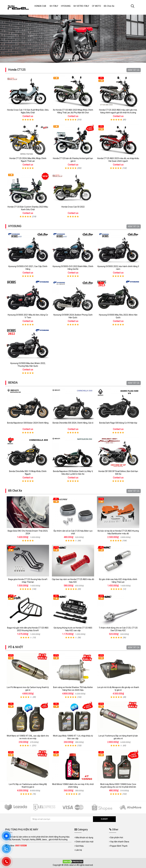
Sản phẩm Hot (117, 838)
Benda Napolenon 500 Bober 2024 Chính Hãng (28, 423)
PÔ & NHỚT (16, 647)
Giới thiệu (80, 846)
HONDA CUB (40, 6)
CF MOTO (96, 6)
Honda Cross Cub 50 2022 (73, 207)
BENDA (13, 383)
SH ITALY (54, 6)
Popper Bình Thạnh (119, 846)
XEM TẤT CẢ (134, 70)
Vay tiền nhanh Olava (120, 842)
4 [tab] (77, 60)
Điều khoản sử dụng (84, 838)
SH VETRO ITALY (81, 6)
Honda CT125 (17, 70)
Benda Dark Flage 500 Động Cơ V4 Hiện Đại (118, 423)
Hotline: (17, 846)
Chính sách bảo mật (84, 842)
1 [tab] (69, 60)
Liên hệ (79, 850)
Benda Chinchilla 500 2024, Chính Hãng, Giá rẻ (73, 423)
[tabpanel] (73, 36)
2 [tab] (72, 60)
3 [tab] (74, 60)
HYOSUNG (15, 226)
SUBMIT (104, 819)
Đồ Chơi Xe (15, 491)
